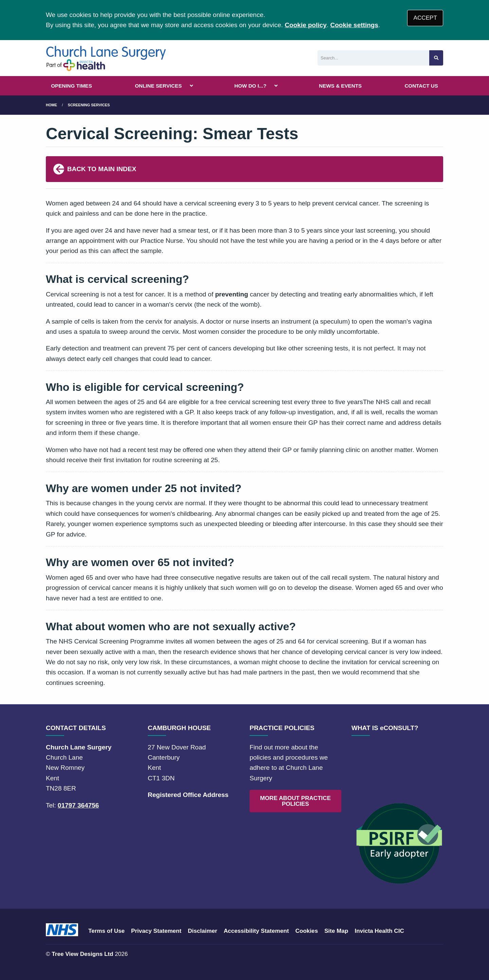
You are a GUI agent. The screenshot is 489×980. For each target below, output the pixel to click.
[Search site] (436, 58)
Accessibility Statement (256, 931)
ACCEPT (425, 18)
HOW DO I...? (250, 86)
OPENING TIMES (71, 86)
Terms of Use (106, 931)
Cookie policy (306, 25)
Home (51, 105)
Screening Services (89, 105)
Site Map (336, 931)
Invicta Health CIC (379, 931)
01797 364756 (78, 805)
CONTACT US (421, 86)
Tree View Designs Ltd (82, 954)
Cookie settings (354, 25)
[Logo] (106, 58)
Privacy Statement (156, 931)
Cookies (307, 931)
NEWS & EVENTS (340, 86)
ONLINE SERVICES (158, 86)
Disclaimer (202, 931)
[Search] (373, 58)
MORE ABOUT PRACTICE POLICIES (295, 801)
